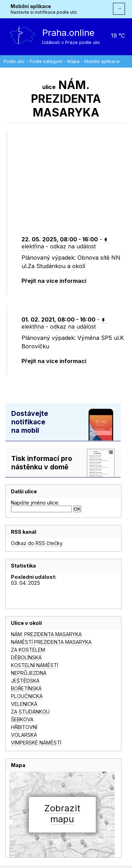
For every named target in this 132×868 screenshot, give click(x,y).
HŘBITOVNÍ (24, 727)
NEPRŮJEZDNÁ (29, 673)
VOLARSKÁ (24, 735)
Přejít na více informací (54, 281)
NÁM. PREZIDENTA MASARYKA (46, 634)
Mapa (73, 61)
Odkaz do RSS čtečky (37, 543)
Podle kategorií (46, 61)
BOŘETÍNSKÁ (26, 688)
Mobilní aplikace (31, 6)
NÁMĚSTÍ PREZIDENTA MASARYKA (51, 642)
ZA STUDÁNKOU (30, 712)
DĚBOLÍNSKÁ (26, 657)
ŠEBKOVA (22, 719)
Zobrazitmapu (62, 813)
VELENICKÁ (24, 704)
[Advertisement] (76, 188)
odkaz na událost (73, 246)
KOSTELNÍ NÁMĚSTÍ (34, 665)
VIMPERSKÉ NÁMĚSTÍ (36, 743)
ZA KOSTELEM (28, 650)
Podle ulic (14, 61)
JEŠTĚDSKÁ (25, 681)
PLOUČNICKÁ (27, 696)
